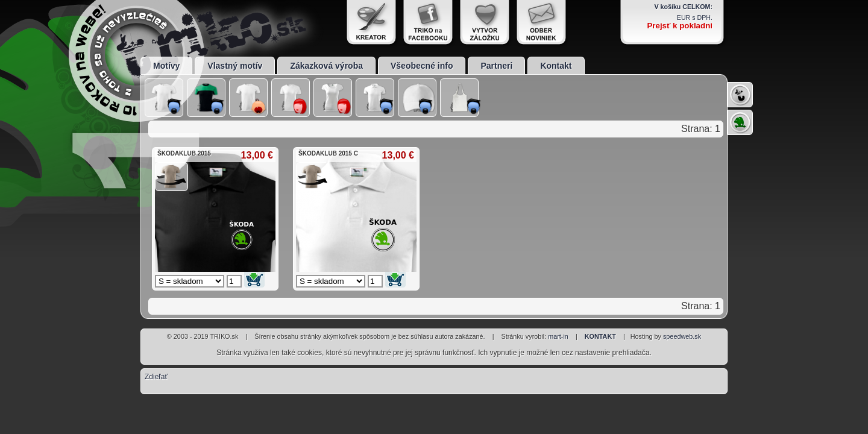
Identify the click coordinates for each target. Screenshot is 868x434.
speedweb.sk (682, 336)
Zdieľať (156, 377)
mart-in (558, 336)
